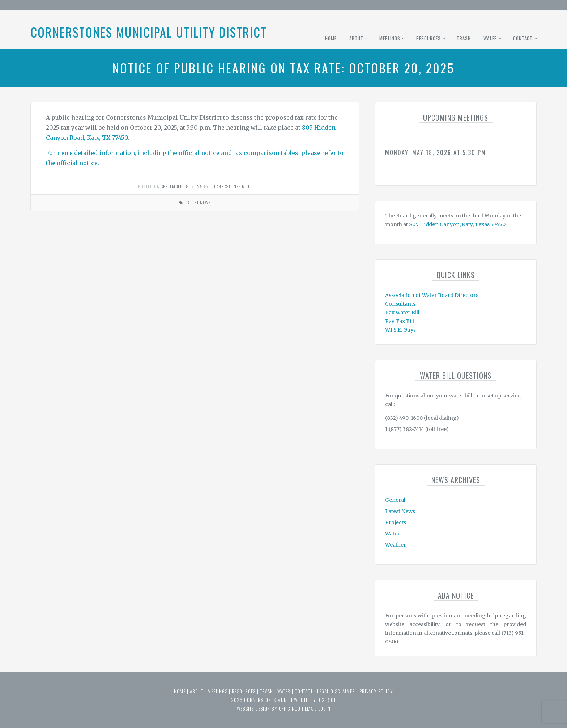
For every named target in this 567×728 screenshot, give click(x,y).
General (395, 500)
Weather (396, 545)
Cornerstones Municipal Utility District (149, 32)
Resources (429, 38)
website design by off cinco (269, 708)
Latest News (198, 203)
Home (331, 38)
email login (318, 708)
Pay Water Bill (402, 313)
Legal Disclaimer (336, 691)
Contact (523, 38)
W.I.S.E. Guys (400, 330)
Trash (464, 38)
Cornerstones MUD (230, 186)
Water (490, 38)
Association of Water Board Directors (432, 295)
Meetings (390, 38)
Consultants (400, 304)
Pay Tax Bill (400, 321)
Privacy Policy (376, 691)
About (356, 38)
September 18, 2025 (182, 186)
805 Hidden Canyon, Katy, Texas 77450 (457, 224)
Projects (396, 522)
